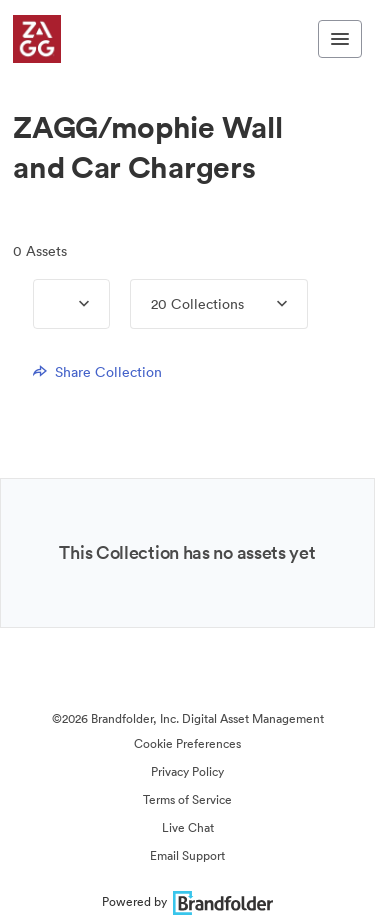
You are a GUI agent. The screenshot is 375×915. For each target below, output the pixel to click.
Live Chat (188, 827)
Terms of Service (187, 799)
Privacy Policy (187, 771)
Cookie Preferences (187, 743)
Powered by (187, 901)
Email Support (187, 855)
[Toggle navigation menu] (340, 39)
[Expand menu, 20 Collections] (265, 304)
